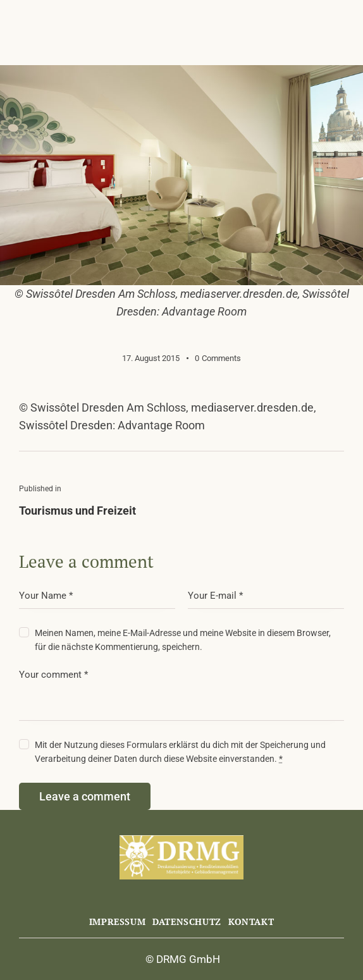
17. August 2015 (151, 358)
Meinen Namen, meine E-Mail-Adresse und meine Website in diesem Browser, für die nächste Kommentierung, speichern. (183, 640)
